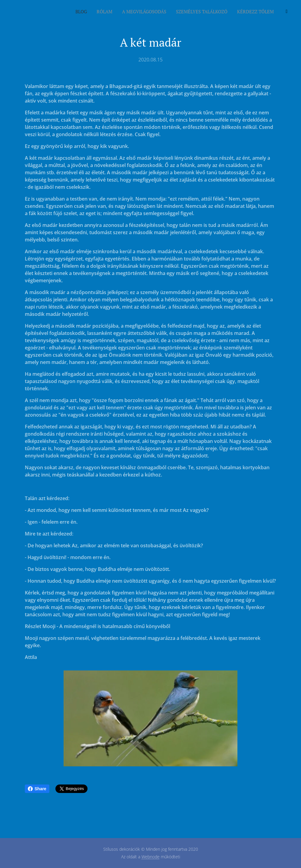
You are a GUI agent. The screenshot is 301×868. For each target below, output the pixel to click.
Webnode (150, 857)
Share (37, 789)
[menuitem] (244, 12)
